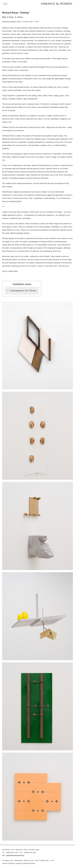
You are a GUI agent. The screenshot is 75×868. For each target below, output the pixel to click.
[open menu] (5, 4)
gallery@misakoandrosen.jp (15, 855)
